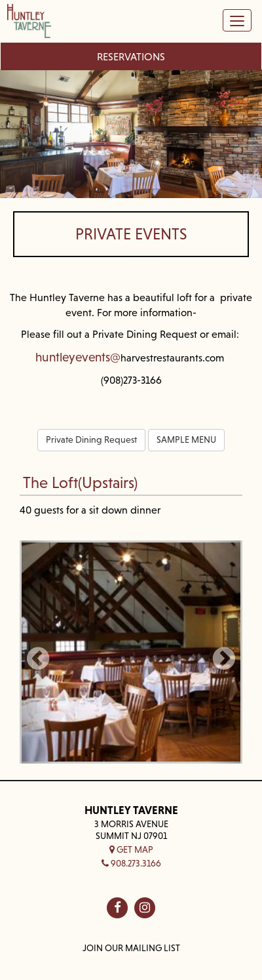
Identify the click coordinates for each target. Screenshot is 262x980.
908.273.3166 (131, 863)
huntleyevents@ (78, 357)
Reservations (131, 56)
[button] (38, 652)
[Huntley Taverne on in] (144, 908)
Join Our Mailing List (131, 948)
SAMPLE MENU (186, 439)
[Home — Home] (29, 23)
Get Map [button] (131, 849)
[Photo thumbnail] (131, 652)
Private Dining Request (91, 439)
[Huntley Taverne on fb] (118, 908)
